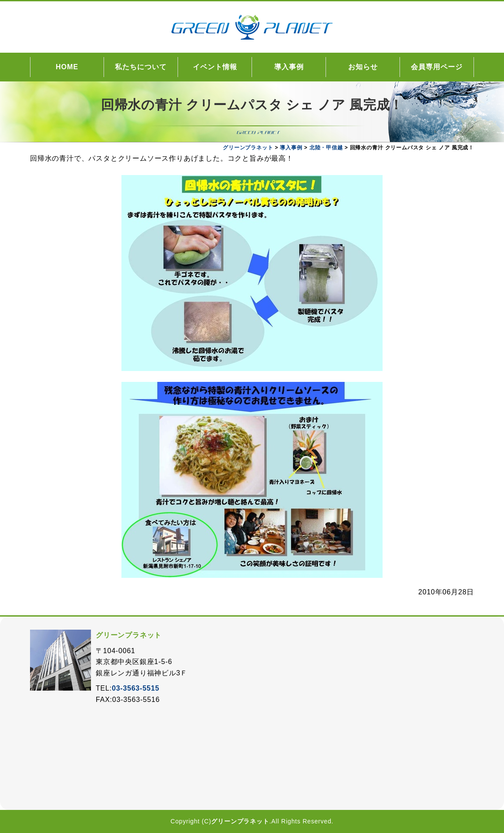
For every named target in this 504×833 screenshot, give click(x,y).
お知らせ (363, 67)
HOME (67, 67)
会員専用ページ (437, 67)
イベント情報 (215, 67)
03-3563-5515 (136, 688)
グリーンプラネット (240, 821)
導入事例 (289, 67)
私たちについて (141, 67)
